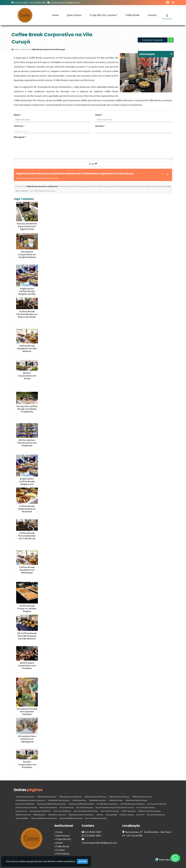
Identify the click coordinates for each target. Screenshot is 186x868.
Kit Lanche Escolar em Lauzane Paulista (27, 712)
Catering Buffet (111, 815)
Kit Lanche (140, 815)
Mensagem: (20, 137)
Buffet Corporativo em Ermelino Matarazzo (27, 766)
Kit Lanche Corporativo (48, 807)
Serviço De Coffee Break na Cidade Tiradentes (27, 409)
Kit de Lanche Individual (157, 804)
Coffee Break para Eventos (142, 797)
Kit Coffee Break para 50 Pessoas (133, 804)
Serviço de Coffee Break (62, 811)
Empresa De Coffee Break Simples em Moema (27, 483)
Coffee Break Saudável (97, 800)
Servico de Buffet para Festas (96, 818)
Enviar (93, 164)
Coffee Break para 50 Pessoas (95, 797)
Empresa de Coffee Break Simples (81, 804)
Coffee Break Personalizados (59, 800)
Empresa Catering (127, 815)
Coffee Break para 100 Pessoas (70, 797)
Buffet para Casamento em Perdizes (27, 666)
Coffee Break (132, 15)
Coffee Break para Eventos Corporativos (30, 800)
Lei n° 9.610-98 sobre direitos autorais (43, 191)
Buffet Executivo (40, 815)
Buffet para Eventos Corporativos (81, 815)
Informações (63, 853)
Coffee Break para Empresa (119, 797)
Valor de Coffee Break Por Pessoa (86, 811)
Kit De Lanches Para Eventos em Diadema (27, 443)
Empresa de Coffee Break (25, 804)
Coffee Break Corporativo (25, 797)
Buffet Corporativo (129, 811)
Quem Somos (74, 15)
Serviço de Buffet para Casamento (44, 818)
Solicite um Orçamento (153, 40)
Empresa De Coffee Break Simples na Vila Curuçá (27, 293)
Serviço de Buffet (22, 818)
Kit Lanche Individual (85, 807)
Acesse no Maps (21, 3)
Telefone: (19, 126)
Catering (100, 815)
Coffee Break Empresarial (47, 797)
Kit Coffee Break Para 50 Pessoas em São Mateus (27, 636)
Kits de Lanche (21, 811)
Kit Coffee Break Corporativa (107, 804)
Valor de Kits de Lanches (110, 811)
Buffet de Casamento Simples (149, 811)
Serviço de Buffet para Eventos (71, 818)
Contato (152, 15)
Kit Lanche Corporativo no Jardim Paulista (27, 255)
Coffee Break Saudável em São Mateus (27, 349)
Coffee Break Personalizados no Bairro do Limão (27, 314)
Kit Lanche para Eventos (146, 807)
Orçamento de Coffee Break (40, 811)
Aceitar (82, 861)
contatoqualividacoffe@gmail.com (65, 3)
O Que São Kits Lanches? (103, 15)
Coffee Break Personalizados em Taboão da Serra (27, 537)
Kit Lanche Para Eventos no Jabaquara (27, 739)
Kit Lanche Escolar (67, 807)
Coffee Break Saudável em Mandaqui (27, 570)
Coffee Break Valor (116, 800)
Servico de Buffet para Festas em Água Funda (27, 226)
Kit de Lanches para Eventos (26, 807)
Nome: (18, 115)
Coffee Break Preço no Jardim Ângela (27, 609)
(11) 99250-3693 (39, 3)
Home (55, 15)
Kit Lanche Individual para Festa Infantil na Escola (115, 807)
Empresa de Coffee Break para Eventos (52, 804)
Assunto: (100, 126)
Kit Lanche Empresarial (156, 815)
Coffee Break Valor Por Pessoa (136, 800)
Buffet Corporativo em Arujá (27, 376)
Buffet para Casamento (57, 815)
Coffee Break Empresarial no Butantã (27, 509)
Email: (99, 115)
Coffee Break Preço (79, 800)
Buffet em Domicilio (23, 815)
